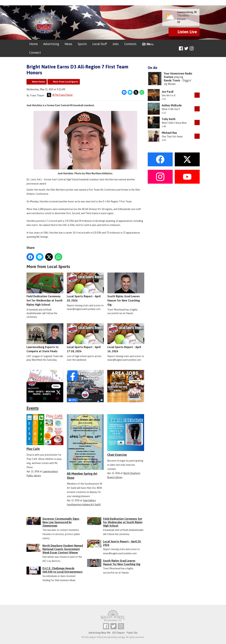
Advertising (51, 44)
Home (34, 44)
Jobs (116, 44)
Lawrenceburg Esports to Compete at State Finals (45, 338)
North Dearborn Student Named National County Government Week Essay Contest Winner (63, 549)
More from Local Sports (66, 82)
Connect (35, 53)
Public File (132, 633)
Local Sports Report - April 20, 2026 (85, 287)
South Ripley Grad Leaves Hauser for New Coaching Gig (126, 290)
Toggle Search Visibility (198, 49)
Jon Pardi (168, 92)
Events (33, 408)
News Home (39, 82)
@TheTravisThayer (60, 95)
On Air (146, 44)
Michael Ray (169, 133)
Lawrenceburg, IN (187, 12)
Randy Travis (172, 80)
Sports (82, 44)
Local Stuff (100, 44)
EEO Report (119, 633)
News (68, 44)
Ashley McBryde (172, 105)
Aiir (123, 637)
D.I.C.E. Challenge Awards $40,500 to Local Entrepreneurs (63, 570)
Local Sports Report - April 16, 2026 (126, 338)
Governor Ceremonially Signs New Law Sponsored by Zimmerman (61, 522)
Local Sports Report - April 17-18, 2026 (85, 338)
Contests (130, 44)
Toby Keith (169, 119)
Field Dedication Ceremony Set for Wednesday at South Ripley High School (45, 290)
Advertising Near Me (99, 633)
